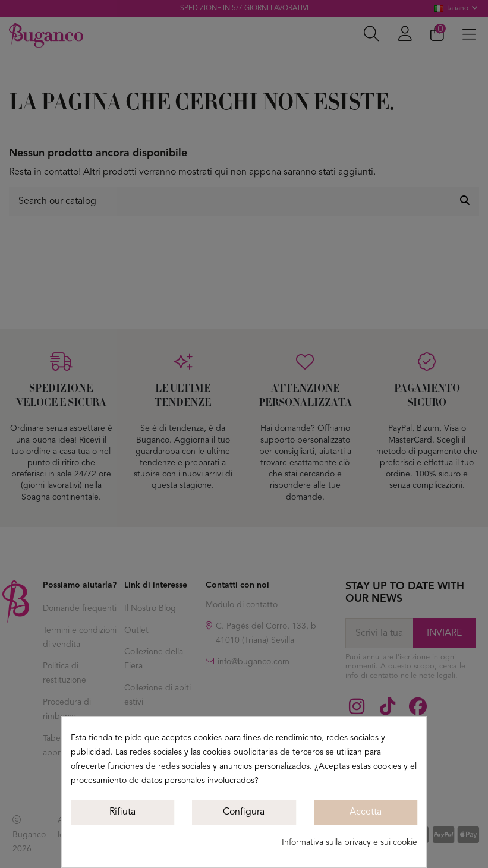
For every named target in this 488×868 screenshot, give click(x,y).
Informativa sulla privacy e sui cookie (350, 842)
